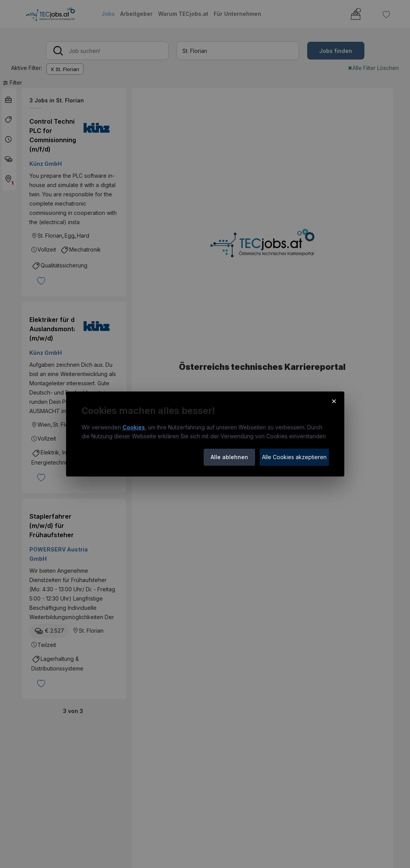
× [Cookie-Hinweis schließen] (334, 401)
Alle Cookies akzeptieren (294, 457)
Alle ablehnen (229, 457)
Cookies (134, 427)
